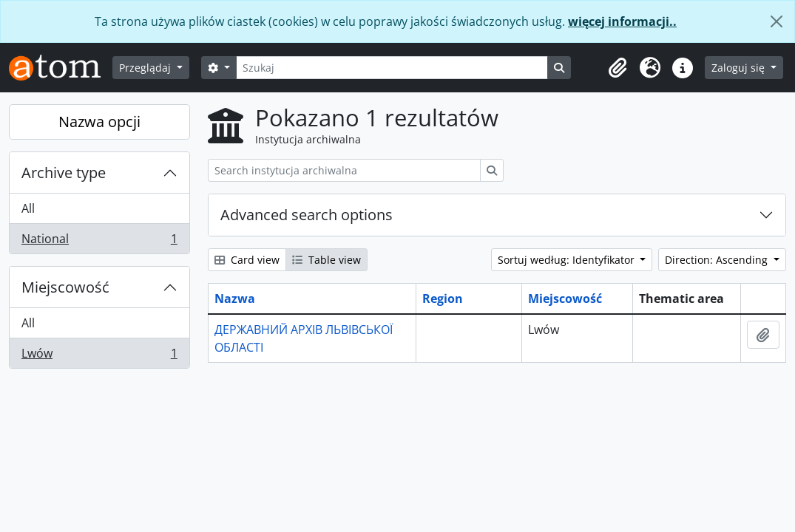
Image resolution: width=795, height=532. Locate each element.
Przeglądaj (146, 68)
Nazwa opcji (99, 122)
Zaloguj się (740, 68)
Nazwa (235, 299)
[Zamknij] (777, 21)
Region (443, 299)
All (28, 208)
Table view (327, 260)
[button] (618, 68)
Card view (247, 260)
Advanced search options (307, 215)
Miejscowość (65, 287)
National (99, 242)
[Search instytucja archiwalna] (344, 170)
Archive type (64, 173)
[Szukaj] (392, 68)
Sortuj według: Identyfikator (568, 260)
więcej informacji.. (622, 21)
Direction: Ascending (718, 260)
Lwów (99, 356)
